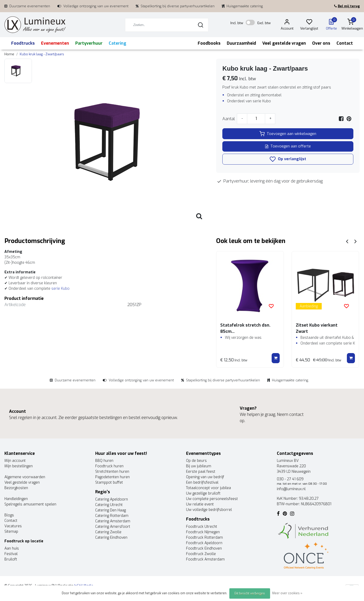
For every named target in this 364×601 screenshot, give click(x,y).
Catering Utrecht (109, 505)
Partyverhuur (89, 43)
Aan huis (12, 548)
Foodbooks (209, 43)
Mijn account (15, 461)
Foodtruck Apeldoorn (204, 543)
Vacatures (13, 526)
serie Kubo (60, 289)
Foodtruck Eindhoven (204, 548)
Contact (345, 43)
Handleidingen (16, 499)
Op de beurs (196, 461)
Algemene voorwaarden (25, 477)
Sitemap (11, 532)
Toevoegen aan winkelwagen (288, 134)
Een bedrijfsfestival (202, 482)
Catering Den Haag (111, 510)
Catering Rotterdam (112, 516)
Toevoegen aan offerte (288, 146)
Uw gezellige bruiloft (203, 493)
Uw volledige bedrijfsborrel (209, 510)
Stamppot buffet (109, 482)
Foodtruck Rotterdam (204, 538)
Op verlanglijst (288, 159)
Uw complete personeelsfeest (212, 499)
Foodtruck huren (109, 466)
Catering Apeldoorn (112, 499)
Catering (118, 43)
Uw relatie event (200, 504)
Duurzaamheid (241, 43)
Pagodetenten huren (112, 477)
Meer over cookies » (287, 593)
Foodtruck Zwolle (201, 554)
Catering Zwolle (108, 532)
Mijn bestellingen (19, 466)
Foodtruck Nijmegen (203, 532)
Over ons (321, 43)
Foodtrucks (23, 43)
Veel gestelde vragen (284, 43)
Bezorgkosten (16, 488)
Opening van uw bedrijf (205, 477)
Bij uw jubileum (199, 466)
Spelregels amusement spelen (30, 504)
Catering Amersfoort (113, 527)
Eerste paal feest (201, 472)
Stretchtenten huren (112, 472)
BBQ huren (104, 461)
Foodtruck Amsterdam (205, 559)
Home (9, 54)
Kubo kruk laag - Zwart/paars (42, 54)
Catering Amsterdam (113, 521)
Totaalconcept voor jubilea (208, 488)
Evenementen (55, 43)
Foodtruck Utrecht (202, 527)
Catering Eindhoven (111, 538)
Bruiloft (11, 559)
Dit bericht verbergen (250, 593)
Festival (11, 554)
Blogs (9, 515)
